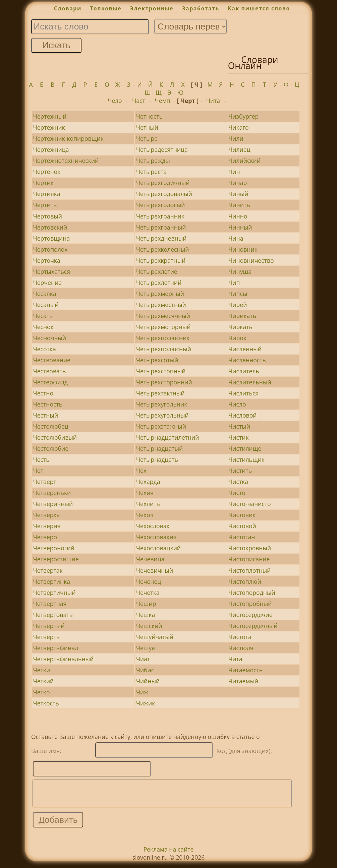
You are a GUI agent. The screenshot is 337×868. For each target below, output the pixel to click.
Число (237, 404)
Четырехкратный (161, 260)
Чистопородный (252, 593)
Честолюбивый (55, 437)
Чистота (240, 637)
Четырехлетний (159, 283)
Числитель (244, 371)
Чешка (146, 615)
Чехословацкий (158, 548)
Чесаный (46, 305)
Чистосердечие (250, 615)
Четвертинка (51, 581)
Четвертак (48, 570)
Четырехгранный (161, 227)
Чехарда (148, 482)
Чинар (238, 183)
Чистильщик (246, 459)
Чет (38, 471)
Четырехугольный (162, 415)
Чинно (238, 216)
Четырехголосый (161, 205)
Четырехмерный (160, 294)
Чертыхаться (51, 271)
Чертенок (47, 172)
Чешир (146, 604)
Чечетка (148, 593)
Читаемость (245, 670)
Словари (68, 8)
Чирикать (242, 316)
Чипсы (238, 294)
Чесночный (49, 338)
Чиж (142, 692)
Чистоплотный (249, 570)
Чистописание (249, 559)
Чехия (145, 493)
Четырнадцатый (159, 448)
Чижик (146, 703)
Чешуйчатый (155, 637)
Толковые (106, 8)
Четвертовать (53, 615)
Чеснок (43, 327)
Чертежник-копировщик (68, 138)
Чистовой (242, 526)
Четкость (46, 703)
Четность (149, 116)
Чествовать (49, 371)
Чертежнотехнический (66, 161)
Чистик (238, 437)
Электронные (152, 8)
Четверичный (53, 504)
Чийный (148, 681)
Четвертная (50, 604)
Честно (43, 393)
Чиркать (240, 327)
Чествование (52, 360)
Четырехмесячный (163, 316)
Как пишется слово (259, 8)
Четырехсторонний (164, 382)
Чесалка (44, 294)
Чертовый (47, 216)
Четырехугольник (162, 404)
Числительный (250, 382)
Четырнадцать (157, 459)
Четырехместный (161, 305)
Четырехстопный (161, 371)
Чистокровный (250, 548)
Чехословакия (156, 537)
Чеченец (149, 581)
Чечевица (150, 559)
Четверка (46, 515)
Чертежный (50, 116)
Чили (236, 138)
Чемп (163, 101)
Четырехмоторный (163, 327)
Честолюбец (50, 426)
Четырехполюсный (164, 349)
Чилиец (239, 149)
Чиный (238, 194)
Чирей (238, 305)
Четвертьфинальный (63, 659)
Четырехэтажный (161, 426)
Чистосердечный (253, 626)
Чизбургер (243, 116)
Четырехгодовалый (164, 194)
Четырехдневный (161, 238)
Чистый (239, 426)
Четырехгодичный (163, 183)
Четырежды (153, 161)
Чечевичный (155, 570)
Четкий (43, 681)
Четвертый (49, 626)
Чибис (145, 670)
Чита (213, 101)
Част (139, 101)
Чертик (43, 183)
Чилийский (244, 161)
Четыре (147, 138)
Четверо (45, 537)
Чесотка (44, 349)
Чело (115, 101)
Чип (234, 283)
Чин (234, 172)
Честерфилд (50, 382)
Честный (45, 415)
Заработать (201, 8)
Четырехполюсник (163, 338)
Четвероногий (53, 548)
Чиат (143, 659)
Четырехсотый (157, 360)
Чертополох (50, 249)
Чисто (237, 493)
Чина (236, 238)
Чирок (237, 338)
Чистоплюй (245, 581)
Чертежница (51, 149)
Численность (247, 360)
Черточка (46, 260)
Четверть (46, 637)
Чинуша (240, 271)
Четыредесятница (162, 149)
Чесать (43, 316)
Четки (41, 670)
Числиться (243, 393)
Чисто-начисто (249, 504)
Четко (41, 692)
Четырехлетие (157, 271)
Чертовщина (51, 238)
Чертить (45, 205)
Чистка (238, 482)
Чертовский (50, 227)
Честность (48, 404)
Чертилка (46, 194)
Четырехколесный (163, 249)
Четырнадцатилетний (168, 437)
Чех (141, 471)
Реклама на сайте (169, 854)
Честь (41, 459)
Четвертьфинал (55, 648)
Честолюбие (51, 448)
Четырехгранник (160, 216)
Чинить (239, 205)
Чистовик (242, 515)
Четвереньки (52, 493)
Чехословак (153, 526)
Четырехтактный (160, 393)
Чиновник (243, 249)
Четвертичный (54, 593)
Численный (245, 349)
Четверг (44, 482)
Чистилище (245, 448)
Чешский (149, 626)
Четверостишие (56, 559)
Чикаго (238, 127)
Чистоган (242, 537)
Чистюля (241, 648)
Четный (147, 127)
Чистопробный (250, 604)
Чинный (240, 227)
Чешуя (146, 648)
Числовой (242, 415)
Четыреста (151, 172)
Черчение (47, 283)
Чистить (240, 471)
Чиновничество (251, 260)
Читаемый (243, 681)
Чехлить (148, 504)
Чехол (145, 515)
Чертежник (49, 127)
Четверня (47, 526)
